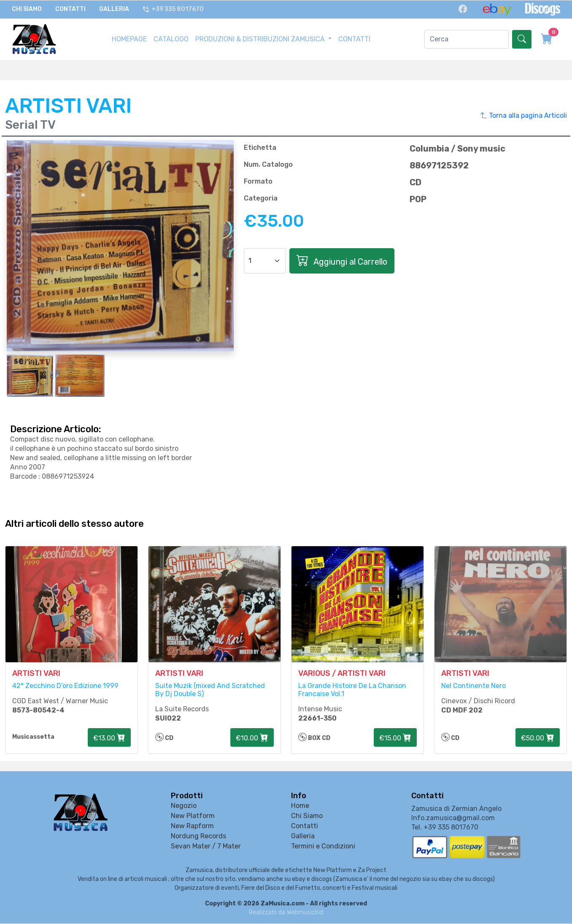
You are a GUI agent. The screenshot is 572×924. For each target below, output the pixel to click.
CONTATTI (354, 38)
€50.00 (538, 738)
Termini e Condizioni (323, 847)
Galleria (114, 9)
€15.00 (395, 738)
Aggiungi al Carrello (342, 260)
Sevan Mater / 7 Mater (206, 847)
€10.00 (252, 738)
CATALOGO (171, 38)
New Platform (193, 816)
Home (300, 806)
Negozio (184, 806)
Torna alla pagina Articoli (524, 114)
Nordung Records (198, 836)
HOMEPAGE (129, 38)
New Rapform (192, 826)
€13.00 (109, 738)
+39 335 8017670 (173, 9)
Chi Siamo (27, 9)
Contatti (70, 9)
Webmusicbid (305, 913)
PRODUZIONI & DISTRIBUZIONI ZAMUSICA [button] (261, 38)
